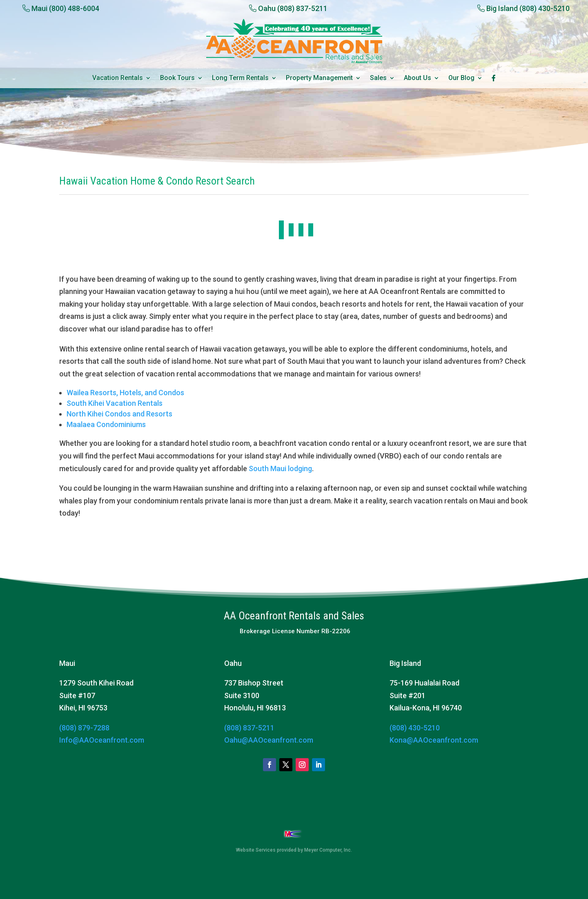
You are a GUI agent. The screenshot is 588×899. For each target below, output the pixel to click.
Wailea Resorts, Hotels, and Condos (125, 393)
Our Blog (461, 78)
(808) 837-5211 (249, 728)
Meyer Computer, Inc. (328, 850)
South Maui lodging (280, 468)
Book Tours (177, 78)
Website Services (256, 850)
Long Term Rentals (240, 78)
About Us (418, 78)
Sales (378, 78)
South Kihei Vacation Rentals (115, 403)
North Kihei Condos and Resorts (119, 414)
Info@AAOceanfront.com (102, 740)
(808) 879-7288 (84, 728)
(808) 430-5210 (415, 728)
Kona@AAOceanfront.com (434, 740)
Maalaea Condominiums (106, 424)
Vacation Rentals (118, 78)
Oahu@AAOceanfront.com (269, 740)
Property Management (319, 78)
